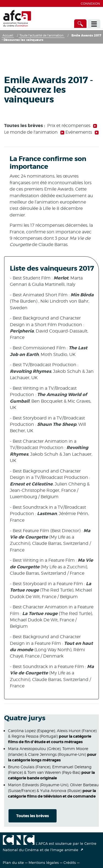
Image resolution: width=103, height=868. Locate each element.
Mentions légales (44, 862)
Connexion (90, 4)
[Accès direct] (80, 24)
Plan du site (13, 862)
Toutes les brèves (33, 816)
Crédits (70, 862)
